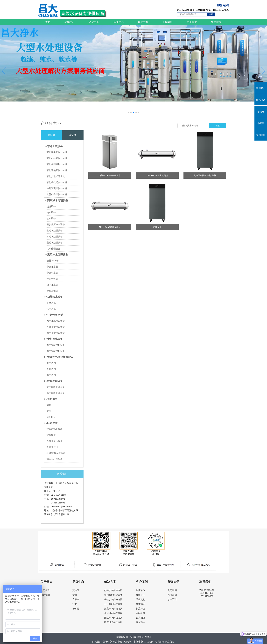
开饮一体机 (52, 279)
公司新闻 (172, 590)
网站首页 (97, 642)
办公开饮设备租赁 (56, 327)
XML (147, 637)
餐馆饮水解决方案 (113, 599)
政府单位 (141, 590)
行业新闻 (172, 595)
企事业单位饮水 (55, 441)
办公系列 (51, 369)
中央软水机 (52, 273)
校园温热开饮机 (55, 429)
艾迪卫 (76, 590)
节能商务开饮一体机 (57, 152)
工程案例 (167, 22)
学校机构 (141, 599)
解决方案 (143, 22)
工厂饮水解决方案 (113, 604)
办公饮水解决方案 (113, 590)
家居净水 (141, 622)
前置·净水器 (53, 261)
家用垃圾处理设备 (56, 387)
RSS (141, 637)
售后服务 (216, 22)
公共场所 (141, 618)
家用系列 (51, 363)
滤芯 (49, 405)
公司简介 (45, 590)
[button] (128, 113)
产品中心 (94, 22)
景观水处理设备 (55, 243)
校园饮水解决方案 (113, 595)
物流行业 (141, 609)
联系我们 (45, 595)
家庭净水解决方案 (113, 609)
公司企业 (141, 595)
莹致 (75, 595)
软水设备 (51, 218)
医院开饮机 (52, 447)
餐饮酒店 (141, 604)
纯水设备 (51, 212)
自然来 (76, 599)
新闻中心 (119, 22)
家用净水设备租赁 (56, 321)
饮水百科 (172, 599)
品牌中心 (70, 22)
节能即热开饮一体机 (57, 170)
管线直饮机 (52, 291)
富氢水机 (51, 303)
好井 (75, 604)
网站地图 (132, 637)
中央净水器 (52, 267)
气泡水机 (51, 309)
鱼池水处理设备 (55, 230)
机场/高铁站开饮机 (56, 453)
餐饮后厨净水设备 (56, 224)
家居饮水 (51, 435)
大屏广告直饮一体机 (57, 194)
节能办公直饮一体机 (57, 158)
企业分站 (121, 637)
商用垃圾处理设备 (56, 393)
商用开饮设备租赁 (56, 333)
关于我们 (128, 642)
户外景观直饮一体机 (57, 188)
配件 (49, 411)
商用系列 (51, 375)
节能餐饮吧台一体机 (57, 182)
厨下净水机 (52, 285)
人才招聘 (159, 642)
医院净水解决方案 (113, 618)
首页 (48, 22)
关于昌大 (192, 22)
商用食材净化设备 (56, 351)
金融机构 (141, 613)
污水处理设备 (53, 249)
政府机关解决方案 (113, 622)
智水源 (76, 609)
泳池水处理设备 (55, 237)
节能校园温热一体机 (57, 164)
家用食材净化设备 (56, 345)
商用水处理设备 (55, 459)
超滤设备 (51, 206)
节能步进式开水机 (56, 176)
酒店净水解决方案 (113, 613)
